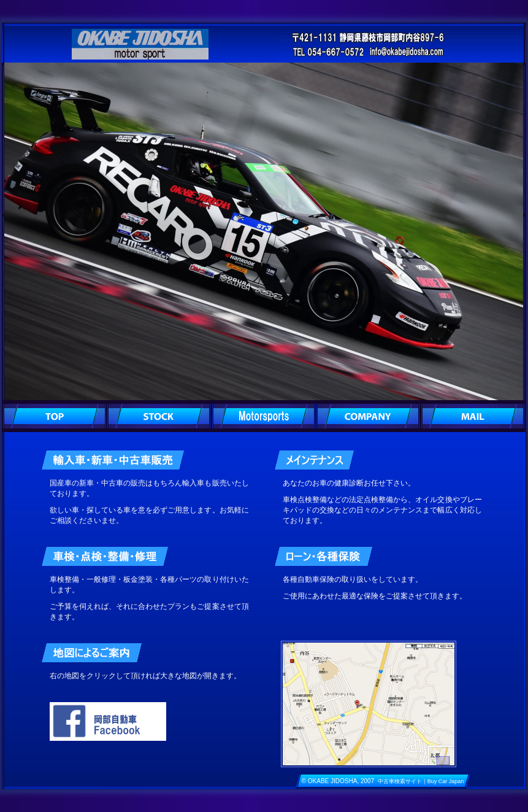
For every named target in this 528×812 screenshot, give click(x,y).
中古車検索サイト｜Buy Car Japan (421, 781)
